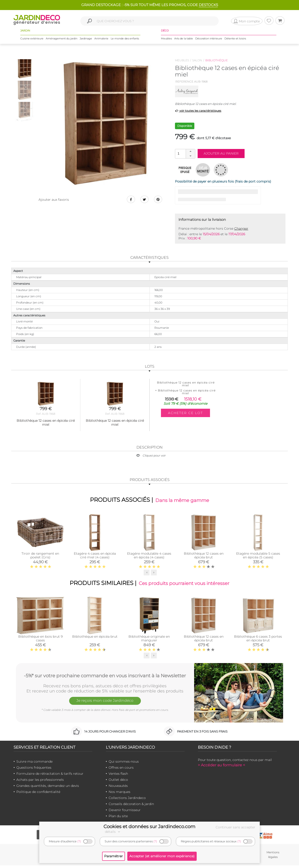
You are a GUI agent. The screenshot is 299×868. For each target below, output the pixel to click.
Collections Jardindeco (127, 800)
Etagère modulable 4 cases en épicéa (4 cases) (149, 557)
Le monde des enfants (125, 42)
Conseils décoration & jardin (131, 806)
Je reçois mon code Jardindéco (105, 704)
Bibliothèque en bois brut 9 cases (40, 641)
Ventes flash (118, 776)
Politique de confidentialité (38, 794)
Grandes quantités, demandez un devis (48, 788)
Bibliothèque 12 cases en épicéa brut (204, 557)
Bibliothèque (217, 60)
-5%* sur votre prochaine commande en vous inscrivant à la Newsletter (105, 678)
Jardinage (86, 42)
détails (113, 832)
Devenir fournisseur (125, 813)
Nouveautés (118, 788)
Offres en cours (121, 770)
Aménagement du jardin (62, 42)
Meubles (166, 42)
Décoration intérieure (209, 42)
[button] (190, 152)
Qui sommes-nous (124, 764)
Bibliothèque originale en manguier (149, 641)
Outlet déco (118, 782)
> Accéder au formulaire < (221, 768)
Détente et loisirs (235, 42)
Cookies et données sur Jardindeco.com (149, 827)
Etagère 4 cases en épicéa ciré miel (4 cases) (95, 557)
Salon (197, 60)
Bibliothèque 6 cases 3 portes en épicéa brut (258, 641)
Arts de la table (184, 42)
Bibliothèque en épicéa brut (95, 639)
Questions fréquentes (34, 770)
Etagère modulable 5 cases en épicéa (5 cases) (258, 557)
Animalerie (101, 42)
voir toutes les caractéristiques (198, 111)
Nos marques (119, 794)
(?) (79, 841)
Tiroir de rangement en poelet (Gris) (40, 557)
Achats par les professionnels (40, 782)
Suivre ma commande (34, 764)
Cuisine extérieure (32, 42)
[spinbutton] (185, 154)
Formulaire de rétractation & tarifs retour (50, 776)
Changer (241, 228)
